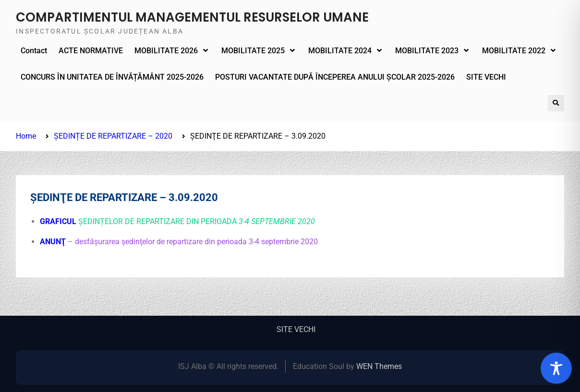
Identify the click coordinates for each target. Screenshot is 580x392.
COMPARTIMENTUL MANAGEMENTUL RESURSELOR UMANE (192, 17)
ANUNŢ (54, 242)
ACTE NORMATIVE (91, 51)
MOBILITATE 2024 (340, 51)
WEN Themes (379, 366)
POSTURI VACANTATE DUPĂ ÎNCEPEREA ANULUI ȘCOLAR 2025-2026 (335, 77)
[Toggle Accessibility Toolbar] (556, 368)
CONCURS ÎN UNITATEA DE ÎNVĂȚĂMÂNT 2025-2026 (112, 77)
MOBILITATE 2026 (166, 51)
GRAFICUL (58, 221)
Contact (34, 51)
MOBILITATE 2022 (514, 51)
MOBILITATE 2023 (427, 51)
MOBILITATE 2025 (253, 51)
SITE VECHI (486, 77)
